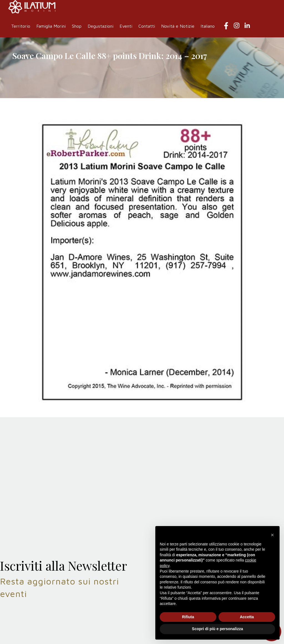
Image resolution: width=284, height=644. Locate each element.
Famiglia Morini (51, 26)
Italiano (208, 26)
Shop (77, 26)
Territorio (21, 26)
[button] (272, 535)
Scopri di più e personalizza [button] (217, 629)
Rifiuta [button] (188, 617)
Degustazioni (101, 26)
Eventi (126, 26)
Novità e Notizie (178, 26)
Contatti (147, 26)
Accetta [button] (247, 617)
